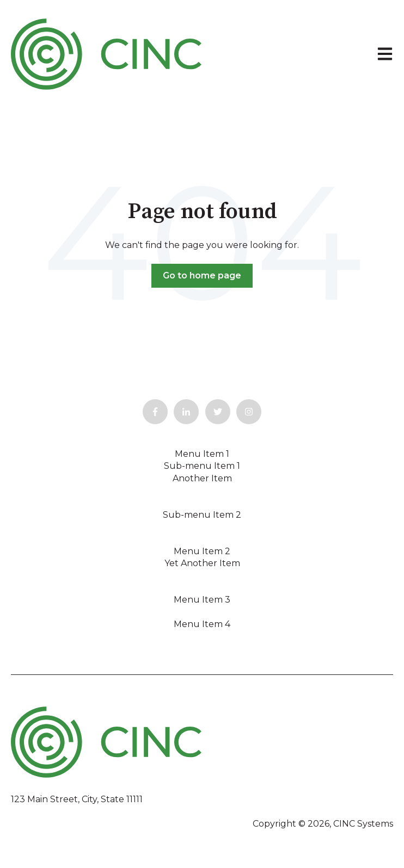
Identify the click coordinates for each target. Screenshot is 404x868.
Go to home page (202, 275)
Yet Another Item (202, 563)
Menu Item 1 (202, 454)
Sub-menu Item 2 (202, 515)
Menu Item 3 (202, 600)
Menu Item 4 (202, 624)
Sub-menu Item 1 (202, 466)
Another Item (202, 478)
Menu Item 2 (202, 551)
